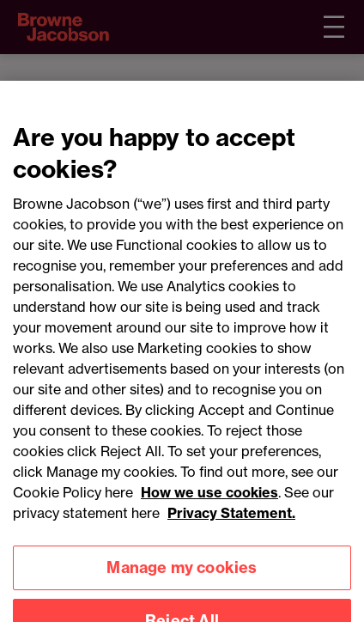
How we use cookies (209, 500)
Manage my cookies (182, 576)
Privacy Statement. (231, 521)
